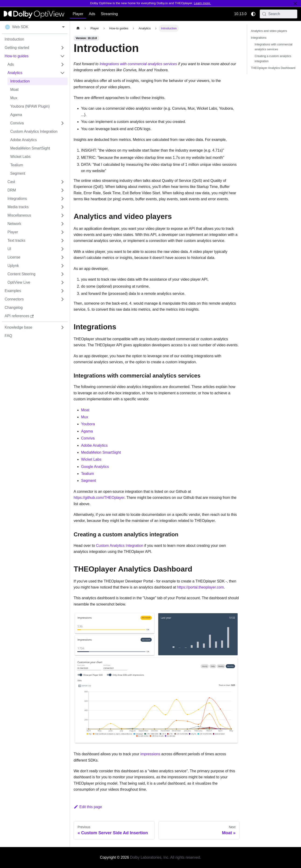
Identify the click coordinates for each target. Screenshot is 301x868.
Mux (85, 417)
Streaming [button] (109, 14)
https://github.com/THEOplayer (99, 498)
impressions (150, 754)
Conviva (88, 438)
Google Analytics (95, 467)
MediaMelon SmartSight (101, 452)
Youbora (88, 424)
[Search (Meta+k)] (279, 14)
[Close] (295, 3)
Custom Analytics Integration (120, 546)
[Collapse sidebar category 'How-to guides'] (62, 56)
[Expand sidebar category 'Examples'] (62, 291)
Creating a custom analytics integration (273, 58)
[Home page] (78, 28)
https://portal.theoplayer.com (200, 587)
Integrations (259, 38)
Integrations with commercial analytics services (138, 64)
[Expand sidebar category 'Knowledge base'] (62, 327)
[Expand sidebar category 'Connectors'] (62, 299)
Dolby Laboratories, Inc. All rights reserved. (166, 857)
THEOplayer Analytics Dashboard (273, 68)
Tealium (87, 474)
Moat (85, 410)
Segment (89, 481)
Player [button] (78, 14)
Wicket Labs (91, 459)
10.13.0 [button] (240, 14)
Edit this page (88, 807)
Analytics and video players (269, 31)
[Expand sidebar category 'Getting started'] (62, 48)
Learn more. (202, 3)
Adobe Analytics (94, 445)
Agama (87, 431)
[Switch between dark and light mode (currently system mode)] (253, 14)
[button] (36, 65)
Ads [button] (92, 14)
